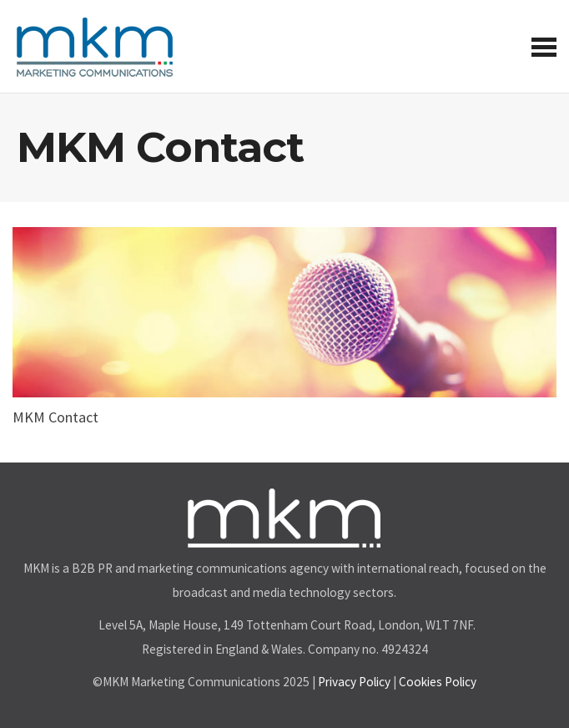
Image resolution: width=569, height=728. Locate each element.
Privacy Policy (354, 682)
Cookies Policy (438, 682)
